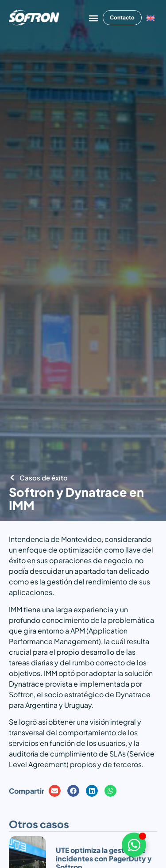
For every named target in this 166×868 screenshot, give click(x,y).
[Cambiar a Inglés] (151, 18)
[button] (93, 18)
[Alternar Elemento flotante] (134, 845)
